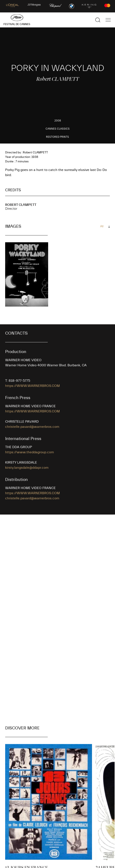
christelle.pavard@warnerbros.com (32, 427)
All (102, 226)
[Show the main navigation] (108, 20)
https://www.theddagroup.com (30, 452)
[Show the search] (98, 20)
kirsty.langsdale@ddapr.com (27, 468)
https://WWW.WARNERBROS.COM (32, 386)
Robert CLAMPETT (21, 205)
